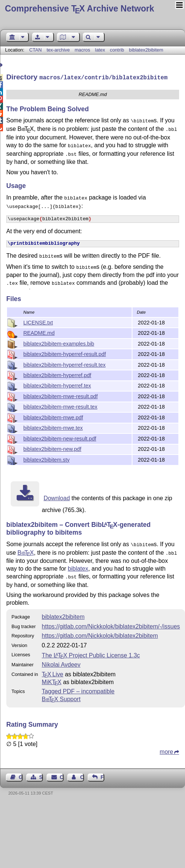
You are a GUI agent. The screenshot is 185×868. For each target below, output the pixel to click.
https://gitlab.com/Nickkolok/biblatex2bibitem (100, 633)
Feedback (102, 774)
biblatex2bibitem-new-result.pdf (60, 438)
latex (100, 50)
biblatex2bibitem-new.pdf (52, 448)
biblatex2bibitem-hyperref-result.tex (64, 364)
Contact (61, 774)
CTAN (36, 50)
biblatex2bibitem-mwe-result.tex (60, 406)
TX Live (53, 671)
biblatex (78, 566)
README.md (39, 332)
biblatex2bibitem (146, 50)
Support (61, 696)
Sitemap (41, 774)
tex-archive (58, 50)
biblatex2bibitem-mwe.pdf (53, 417)
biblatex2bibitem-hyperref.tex (57, 385)
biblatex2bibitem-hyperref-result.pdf (65, 353)
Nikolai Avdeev (61, 662)
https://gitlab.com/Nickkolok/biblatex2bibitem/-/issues (111, 623)
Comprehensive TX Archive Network (79, 9)
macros (83, 50)
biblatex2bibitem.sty (46, 459)
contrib (117, 50)
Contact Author (82, 774)
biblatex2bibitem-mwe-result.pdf (60, 396)
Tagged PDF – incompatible (78, 688)
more (166, 749)
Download (57, 497)
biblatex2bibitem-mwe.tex (53, 427)
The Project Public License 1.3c (91, 652)
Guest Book (21, 774)
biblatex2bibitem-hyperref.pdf (57, 374)
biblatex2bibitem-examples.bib (59, 343)
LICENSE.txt (38, 322)
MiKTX (52, 679)
